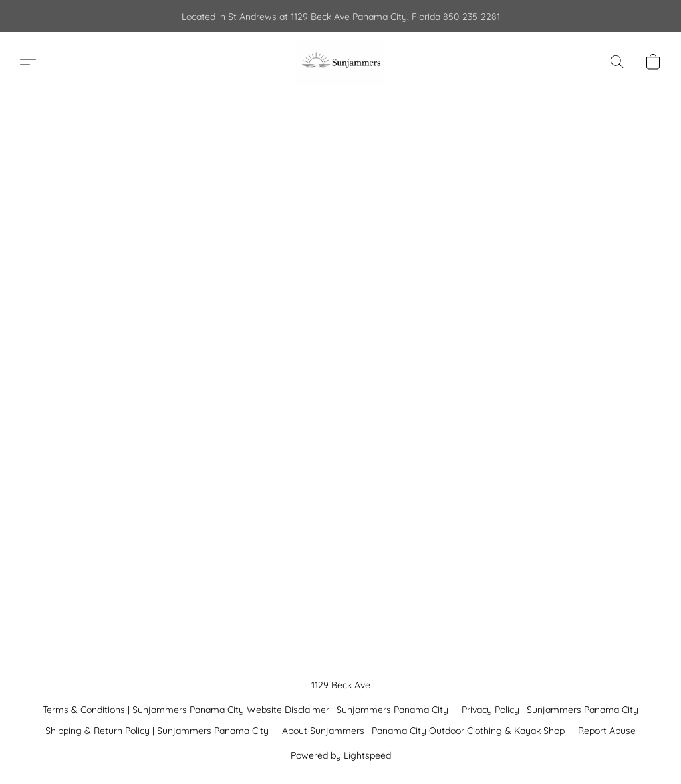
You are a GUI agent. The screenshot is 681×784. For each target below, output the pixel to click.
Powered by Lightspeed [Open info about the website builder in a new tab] (341, 755)
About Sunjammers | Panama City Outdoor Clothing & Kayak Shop (423, 731)
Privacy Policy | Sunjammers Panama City (550, 710)
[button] (340, 62)
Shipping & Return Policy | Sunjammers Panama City (157, 731)
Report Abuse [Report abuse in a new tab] (607, 731)
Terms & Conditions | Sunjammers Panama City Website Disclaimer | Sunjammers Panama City (245, 710)
